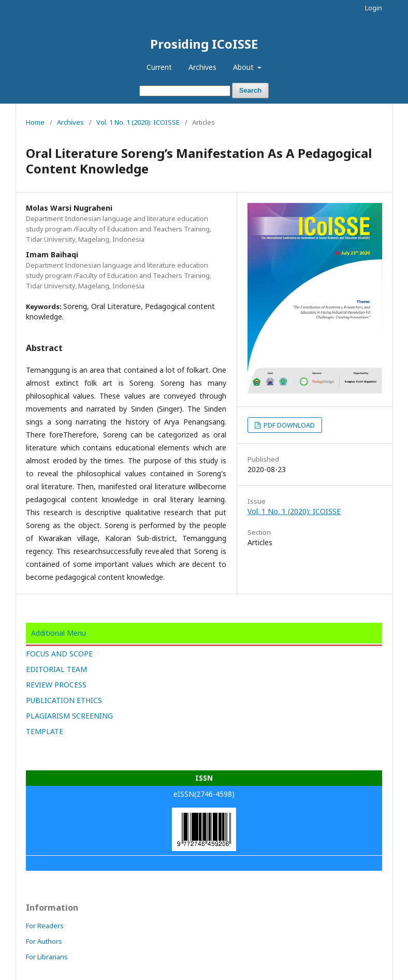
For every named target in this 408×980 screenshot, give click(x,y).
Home (35, 122)
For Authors (44, 941)
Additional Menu (59, 633)
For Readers (45, 926)
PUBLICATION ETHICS (64, 700)
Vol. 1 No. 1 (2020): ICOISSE (138, 122)
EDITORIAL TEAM (56, 669)
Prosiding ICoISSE (204, 44)
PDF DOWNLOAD (288, 425)
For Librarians (47, 957)
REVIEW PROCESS (56, 685)
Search (250, 90)
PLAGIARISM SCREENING (69, 716)
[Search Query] (185, 91)
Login (374, 8)
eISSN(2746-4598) (204, 794)
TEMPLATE (45, 731)
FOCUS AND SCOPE (59, 654)
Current (159, 67)
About (244, 67)
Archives (202, 67)
